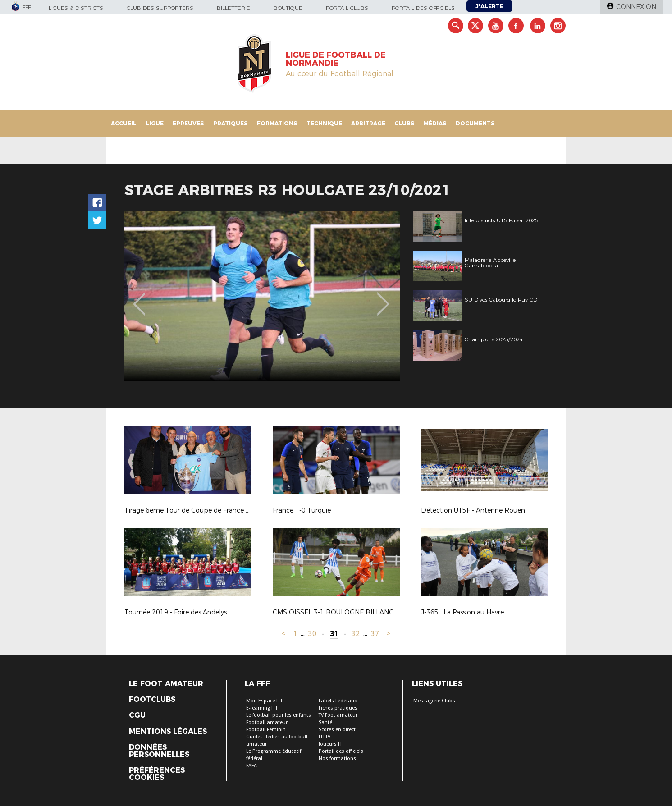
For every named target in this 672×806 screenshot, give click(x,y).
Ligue (155, 123)
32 (356, 634)
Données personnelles (159, 751)
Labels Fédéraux (338, 701)
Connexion (636, 7)
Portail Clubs (347, 8)
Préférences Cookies (157, 774)
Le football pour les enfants (279, 715)
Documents (475, 123)
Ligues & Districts (76, 8)
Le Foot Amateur (166, 684)
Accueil (124, 123)
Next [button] (383, 298)
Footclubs (152, 700)
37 (375, 634)
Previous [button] (139, 298)
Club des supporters (160, 8)
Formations (277, 123)
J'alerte (489, 6)
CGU (137, 715)
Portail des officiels (423, 8)
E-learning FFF (262, 708)
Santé (325, 722)
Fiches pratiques (338, 708)
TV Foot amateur (338, 715)
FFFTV (325, 737)
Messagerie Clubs (434, 701)
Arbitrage (368, 123)
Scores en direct (337, 730)
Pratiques (231, 123)
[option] (271, 296)
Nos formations (337, 758)
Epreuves (188, 123)
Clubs (405, 123)
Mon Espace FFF (265, 701)
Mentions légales (168, 732)
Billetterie (233, 8)
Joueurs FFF (332, 744)
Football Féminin (266, 730)
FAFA (251, 766)
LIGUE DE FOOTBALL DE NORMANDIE (336, 59)
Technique (324, 123)
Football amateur (267, 722)
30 (312, 634)
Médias (435, 123)
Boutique (288, 8)
